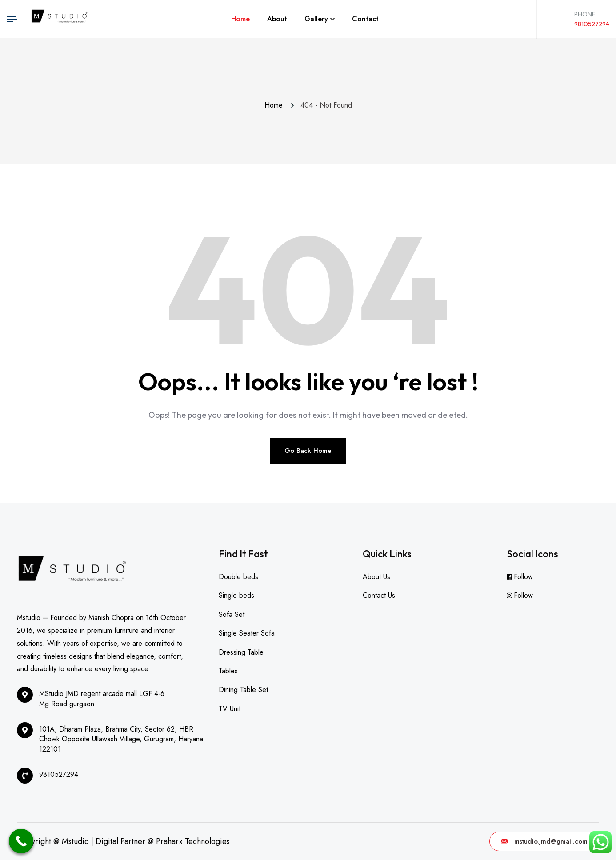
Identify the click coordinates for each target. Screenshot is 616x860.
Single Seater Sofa (247, 633)
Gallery (316, 19)
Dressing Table (241, 652)
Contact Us (379, 595)
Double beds (238, 577)
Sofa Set (232, 614)
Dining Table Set (243, 690)
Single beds (236, 595)
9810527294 (592, 24)
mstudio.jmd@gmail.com (544, 841)
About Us (376, 577)
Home (240, 19)
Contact (365, 19)
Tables (228, 671)
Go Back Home (308, 451)
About (277, 19)
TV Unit (230, 709)
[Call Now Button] (21, 841)
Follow (523, 577)
